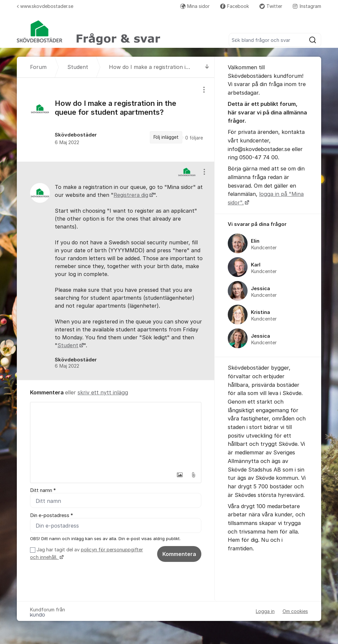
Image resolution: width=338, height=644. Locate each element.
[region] (116, 120)
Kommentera (179, 554)
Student (68, 345)
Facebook (235, 6)
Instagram (307, 6)
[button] (180, 475)
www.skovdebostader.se (45, 6)
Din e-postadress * (51, 515)
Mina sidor (195, 6)
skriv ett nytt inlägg (103, 392)
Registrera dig (131, 195)
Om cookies (295, 611)
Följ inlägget (166, 137)
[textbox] (116, 435)
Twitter (271, 6)
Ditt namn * (43, 490)
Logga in (265, 611)
